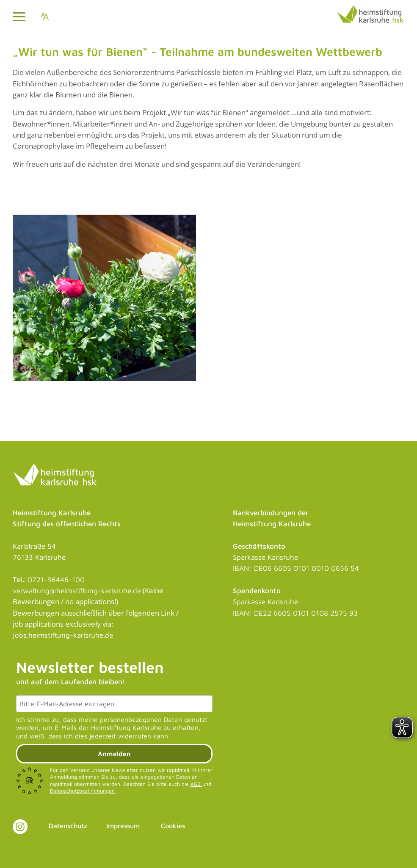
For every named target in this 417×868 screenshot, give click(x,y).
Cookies (173, 826)
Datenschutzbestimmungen (83, 791)
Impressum (123, 826)
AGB (196, 784)
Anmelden (114, 754)
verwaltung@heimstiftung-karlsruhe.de (77, 591)
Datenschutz (68, 826)
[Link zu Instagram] (20, 827)
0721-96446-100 (56, 580)
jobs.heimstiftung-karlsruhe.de (63, 635)
